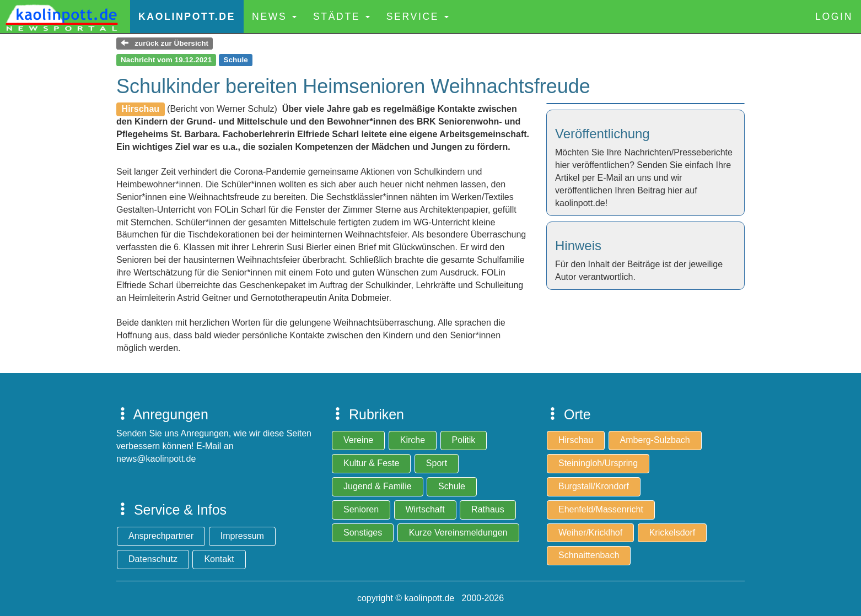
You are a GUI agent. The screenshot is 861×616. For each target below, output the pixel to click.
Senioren (361, 509)
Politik (464, 440)
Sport (437, 463)
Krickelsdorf (672, 533)
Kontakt (219, 559)
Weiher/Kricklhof (590, 533)
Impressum (242, 536)
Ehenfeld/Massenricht (601, 509)
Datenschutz (153, 559)
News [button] (274, 17)
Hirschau (576, 440)
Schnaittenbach (589, 555)
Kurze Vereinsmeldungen (458, 533)
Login (834, 17)
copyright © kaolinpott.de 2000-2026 (430, 598)
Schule (452, 486)
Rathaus (488, 509)
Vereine (358, 440)
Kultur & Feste (371, 463)
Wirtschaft (425, 509)
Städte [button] (341, 17)
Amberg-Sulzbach (655, 440)
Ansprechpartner (161, 536)
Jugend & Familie (378, 486)
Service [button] (418, 17)
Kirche (413, 440)
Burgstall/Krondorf (594, 486)
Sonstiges (363, 533)
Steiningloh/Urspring (598, 463)
